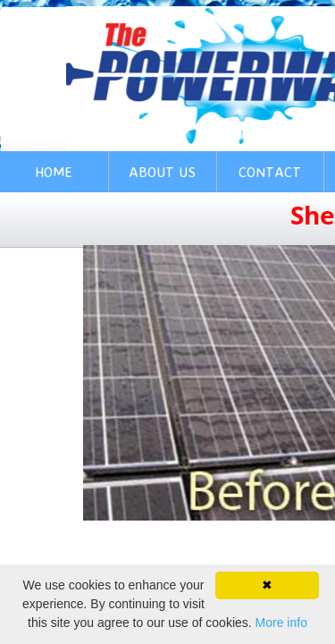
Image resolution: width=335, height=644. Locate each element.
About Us (162, 172)
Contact (270, 172)
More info (281, 623)
